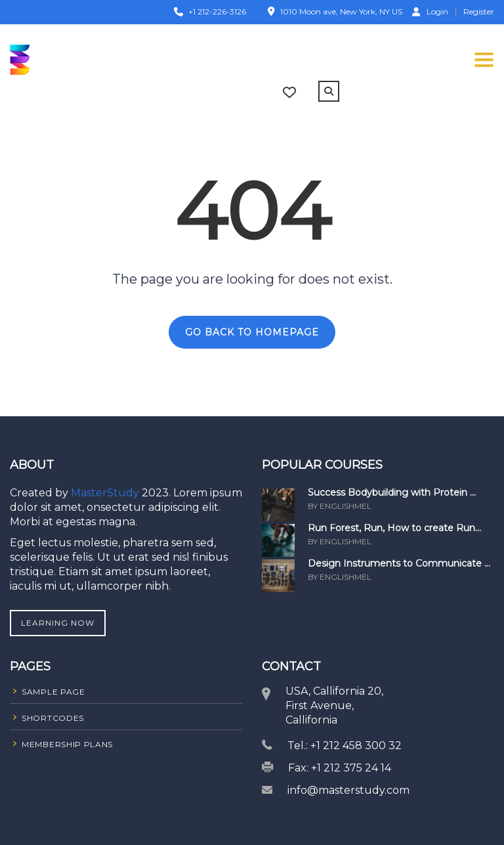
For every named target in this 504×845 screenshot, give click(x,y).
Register (479, 12)
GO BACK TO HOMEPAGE (252, 332)
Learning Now (58, 623)
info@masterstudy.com (348, 790)
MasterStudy (106, 493)
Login (430, 11)
